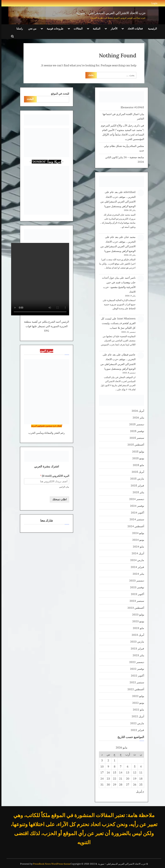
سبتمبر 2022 (135, 682)
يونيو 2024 (137, 540)
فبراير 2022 (136, 730)
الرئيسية (151, 28)
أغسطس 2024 (134, 526)
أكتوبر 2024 (136, 512)
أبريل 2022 (136, 716)
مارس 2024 (136, 560)
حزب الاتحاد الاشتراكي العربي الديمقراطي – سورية (109, 13)
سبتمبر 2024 (135, 519)
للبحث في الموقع (59, 94)
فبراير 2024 (136, 567)
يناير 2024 (137, 574)
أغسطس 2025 (134, 444)
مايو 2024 (137, 546)
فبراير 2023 (136, 648)
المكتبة (95, 28)
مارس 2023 (136, 641)
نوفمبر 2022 (136, 669)
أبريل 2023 (136, 635)
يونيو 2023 (137, 621)
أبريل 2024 (136, 553)
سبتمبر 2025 (135, 438)
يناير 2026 (137, 417)
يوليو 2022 (137, 696)
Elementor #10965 (131, 107)
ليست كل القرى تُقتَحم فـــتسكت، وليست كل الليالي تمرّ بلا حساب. (117, 323)
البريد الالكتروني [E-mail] (53, 476)
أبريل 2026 (136, 411)
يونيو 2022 (137, 703)
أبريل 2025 (136, 472)
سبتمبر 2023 (135, 601)
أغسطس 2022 (134, 689)
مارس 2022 (136, 723)
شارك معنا (45, 520)
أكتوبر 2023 (136, 594)
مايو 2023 (137, 628)
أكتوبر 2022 (136, 675)
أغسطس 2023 (134, 608)
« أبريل (139, 791)
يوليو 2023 (137, 614)
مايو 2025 (137, 465)
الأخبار (113, 28)
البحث (29, 99)
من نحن (31, 28)
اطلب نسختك (58, 499)
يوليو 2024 (137, 533)
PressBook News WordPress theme (50, 864)
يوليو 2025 (137, 451)
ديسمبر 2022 (135, 662)
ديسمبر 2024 (135, 499)
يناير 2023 (137, 655)
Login (153, 3)
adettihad (128, 192)
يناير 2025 (137, 492)
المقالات (77, 28)
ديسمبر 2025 (135, 424)
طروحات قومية (54, 28)
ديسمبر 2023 (135, 580)
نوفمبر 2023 (136, 587)
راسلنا (18, 28)
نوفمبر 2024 (136, 506)
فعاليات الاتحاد (134, 28)
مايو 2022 (137, 709)
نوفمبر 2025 (136, 431)
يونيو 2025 (137, 458)
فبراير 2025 (136, 485)
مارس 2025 (136, 478)
